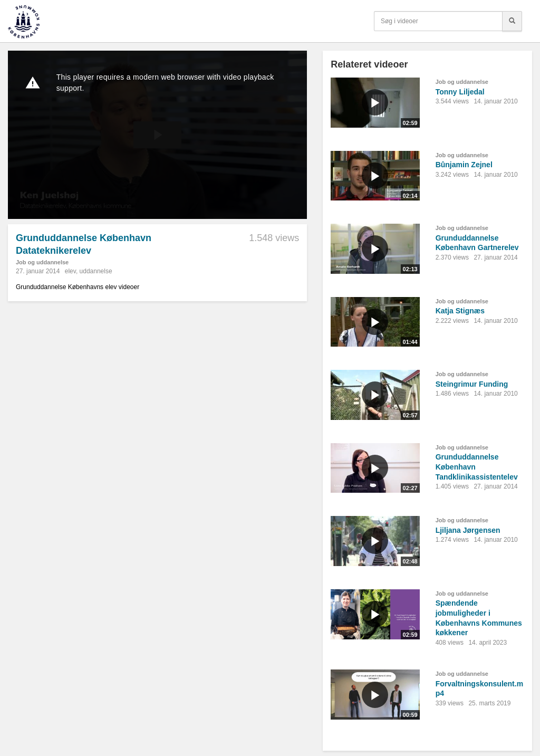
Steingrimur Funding (472, 384)
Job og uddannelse (42, 262)
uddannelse (96, 271)
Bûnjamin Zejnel (464, 165)
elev (70, 271)
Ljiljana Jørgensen (468, 530)
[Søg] (512, 21)
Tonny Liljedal (460, 92)
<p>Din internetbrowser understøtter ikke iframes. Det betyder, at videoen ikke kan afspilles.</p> (157, 135)
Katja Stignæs (460, 311)
